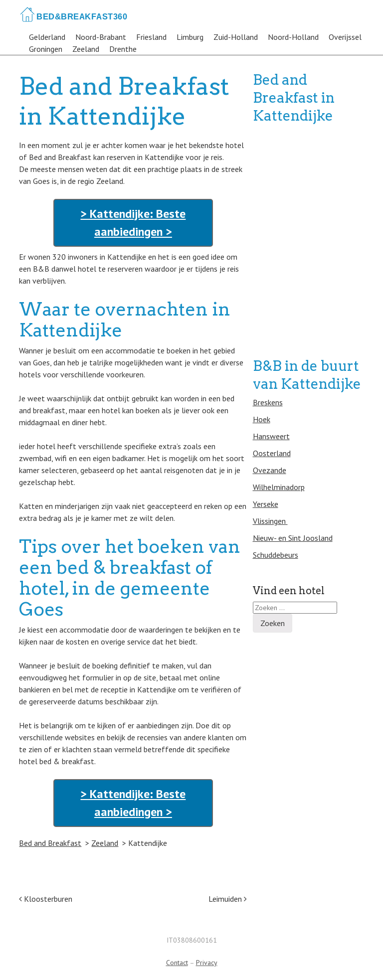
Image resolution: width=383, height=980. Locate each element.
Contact (177, 963)
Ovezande (270, 470)
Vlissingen (270, 521)
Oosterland (272, 453)
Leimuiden (228, 899)
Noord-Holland (293, 37)
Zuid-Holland (236, 37)
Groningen (46, 49)
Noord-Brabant (101, 37)
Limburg (190, 37)
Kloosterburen (46, 899)
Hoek (262, 419)
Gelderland (47, 37)
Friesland (151, 37)
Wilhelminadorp (279, 487)
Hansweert (271, 436)
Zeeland (86, 49)
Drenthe (123, 49)
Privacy (207, 963)
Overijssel (345, 37)
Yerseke (266, 504)
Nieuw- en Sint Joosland (293, 538)
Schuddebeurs (276, 555)
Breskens (268, 402)
